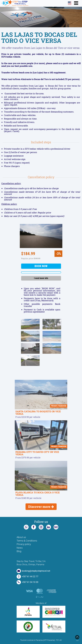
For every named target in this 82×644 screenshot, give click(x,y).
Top (77, 638)
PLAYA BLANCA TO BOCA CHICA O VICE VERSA (38, 494)
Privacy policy (24, 544)
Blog (19, 551)
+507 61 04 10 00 (27, 582)
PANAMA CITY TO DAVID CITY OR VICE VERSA (37, 453)
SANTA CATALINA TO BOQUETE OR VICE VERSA (38, 413)
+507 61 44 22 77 (27, 577)
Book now (41, 266)
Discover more (41, 507)
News (20, 548)
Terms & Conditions (27, 541)
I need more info (41, 278)
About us (21, 537)
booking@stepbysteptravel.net (33, 571)
